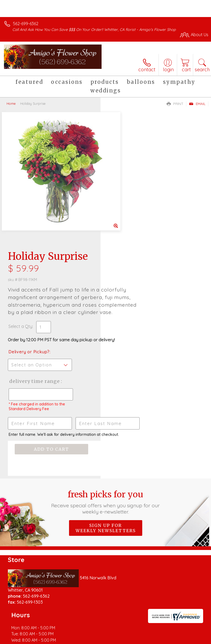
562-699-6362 (26, 24)
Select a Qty (121, 202)
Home (11, 103)
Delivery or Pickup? (130, 233)
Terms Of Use (20, 642)
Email (197, 104)
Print (175, 104)
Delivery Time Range (126, 268)
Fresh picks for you (105, 403)
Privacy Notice (51, 642)
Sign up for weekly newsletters (106, 429)
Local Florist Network (88, 642)
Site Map (121, 642)
